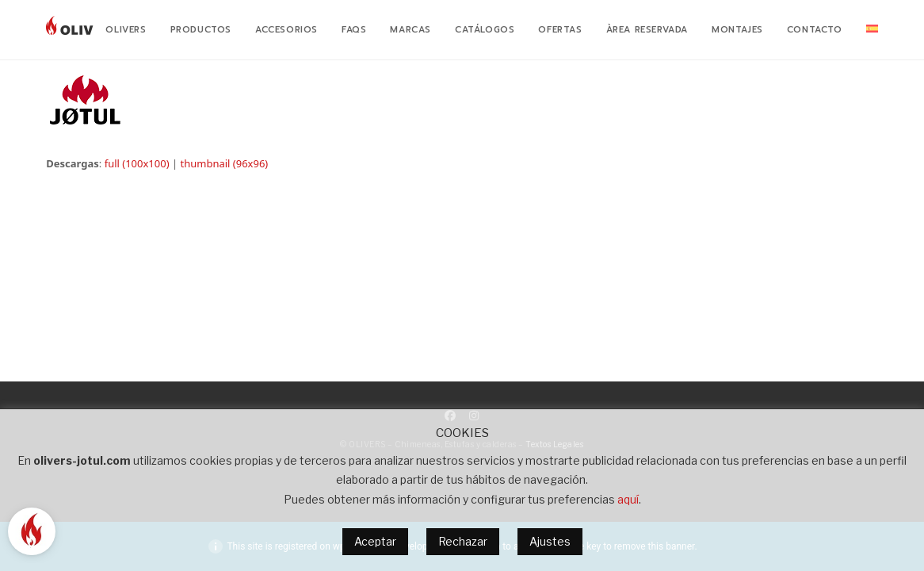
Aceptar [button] (375, 541)
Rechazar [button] (463, 541)
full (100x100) (137, 163)
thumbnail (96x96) (225, 163)
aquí (628, 499)
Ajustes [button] (550, 541)
